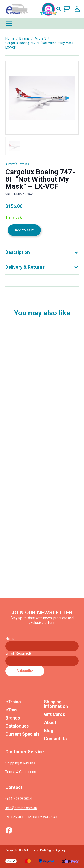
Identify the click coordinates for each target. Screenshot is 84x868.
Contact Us (55, 739)
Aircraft (40, 39)
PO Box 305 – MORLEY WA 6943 (31, 817)
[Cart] (66, 9)
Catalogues (17, 726)
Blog (49, 731)
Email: (18, 653)
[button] (59, 9)
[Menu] (42, 24)
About (50, 722)
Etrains (24, 39)
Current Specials (23, 734)
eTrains (13, 702)
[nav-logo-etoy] (30, 9)
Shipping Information (56, 704)
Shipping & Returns (20, 763)
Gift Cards (55, 714)
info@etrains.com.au (21, 808)
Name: (10, 639)
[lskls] (77, 9)
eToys (12, 710)
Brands (13, 718)
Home (10, 39)
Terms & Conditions (21, 772)
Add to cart (24, 230)
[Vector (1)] (9, 830)
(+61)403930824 (19, 799)
